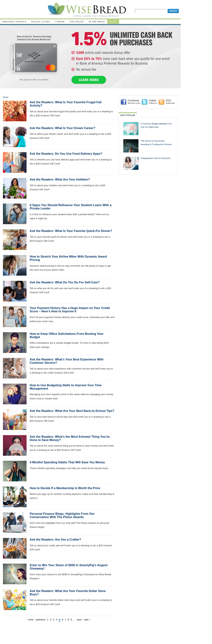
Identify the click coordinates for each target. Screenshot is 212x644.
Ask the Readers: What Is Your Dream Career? (62, 128)
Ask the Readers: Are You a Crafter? (55, 539)
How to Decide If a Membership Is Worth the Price (65, 488)
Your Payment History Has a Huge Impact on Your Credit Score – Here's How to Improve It (70, 310)
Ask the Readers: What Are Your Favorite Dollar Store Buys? (68, 593)
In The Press (97, 22)
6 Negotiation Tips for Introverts (156, 158)
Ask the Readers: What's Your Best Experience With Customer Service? (67, 361)
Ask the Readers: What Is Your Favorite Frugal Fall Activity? (66, 104)
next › (80, 620)
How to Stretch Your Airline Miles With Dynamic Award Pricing (68, 258)
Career (60, 22)
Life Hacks (77, 22)
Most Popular (128, 115)
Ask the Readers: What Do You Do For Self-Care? (65, 282)
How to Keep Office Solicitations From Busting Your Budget (67, 335)
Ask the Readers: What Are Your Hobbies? (60, 179)
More (113, 22)
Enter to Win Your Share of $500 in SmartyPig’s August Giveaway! (69, 567)
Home (6, 97)
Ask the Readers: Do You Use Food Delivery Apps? (66, 154)
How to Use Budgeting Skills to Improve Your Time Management (66, 387)
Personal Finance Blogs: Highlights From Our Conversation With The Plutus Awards (62, 515)
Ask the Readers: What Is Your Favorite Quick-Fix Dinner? (71, 231)
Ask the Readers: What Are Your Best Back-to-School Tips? (72, 411)
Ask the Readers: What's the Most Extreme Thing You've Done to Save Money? (70, 438)
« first (30, 620)
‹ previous (40, 620)
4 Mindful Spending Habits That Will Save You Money (67, 462)
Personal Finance (14, 22)
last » (87, 620)
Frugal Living (41, 22)
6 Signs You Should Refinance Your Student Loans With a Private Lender (71, 207)
